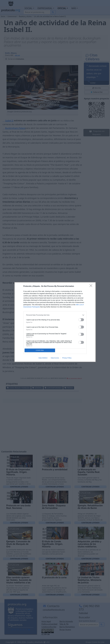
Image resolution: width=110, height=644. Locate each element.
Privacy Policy (67, 358)
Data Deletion (43, 358)
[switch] (81, 320)
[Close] (92, 286)
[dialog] (55, 322)
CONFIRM (40, 350)
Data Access (55, 358)
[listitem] (55, 315)
